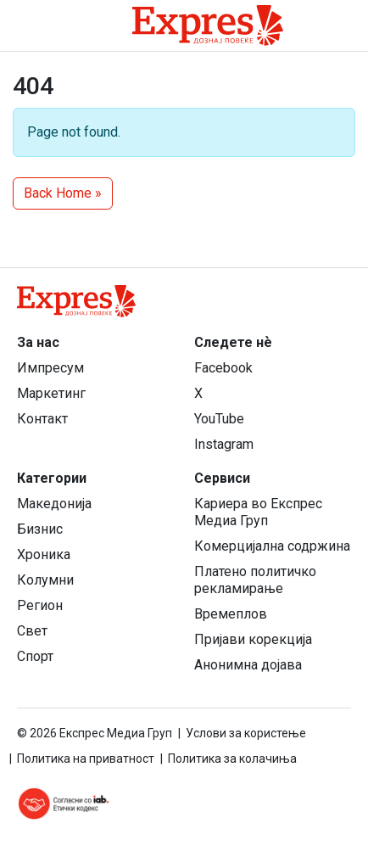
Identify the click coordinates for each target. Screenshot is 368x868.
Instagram (224, 444)
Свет (32, 631)
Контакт (42, 419)
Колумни (45, 580)
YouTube (219, 419)
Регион (40, 605)
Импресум (50, 368)
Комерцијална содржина (272, 546)
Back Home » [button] (63, 193)
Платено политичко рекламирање (255, 580)
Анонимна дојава (248, 665)
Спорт (35, 656)
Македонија (54, 504)
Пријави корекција (253, 639)
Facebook (223, 368)
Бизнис (40, 529)
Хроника (44, 554)
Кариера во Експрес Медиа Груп (258, 512)
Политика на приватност (86, 759)
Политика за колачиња (232, 759)
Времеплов (231, 614)
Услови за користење (246, 733)
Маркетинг (51, 393)
